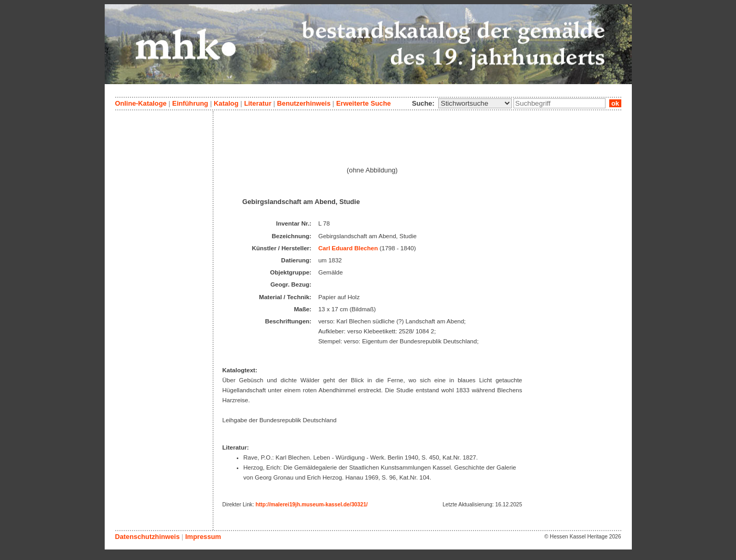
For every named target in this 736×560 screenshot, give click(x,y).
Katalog (226, 103)
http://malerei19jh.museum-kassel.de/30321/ (312, 505)
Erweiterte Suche (364, 103)
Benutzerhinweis (304, 103)
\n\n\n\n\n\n (475, 103)
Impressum (203, 537)
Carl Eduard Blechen (348, 248)
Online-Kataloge (141, 103)
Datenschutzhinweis (148, 537)
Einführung (190, 103)
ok (615, 103)
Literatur (258, 103)
